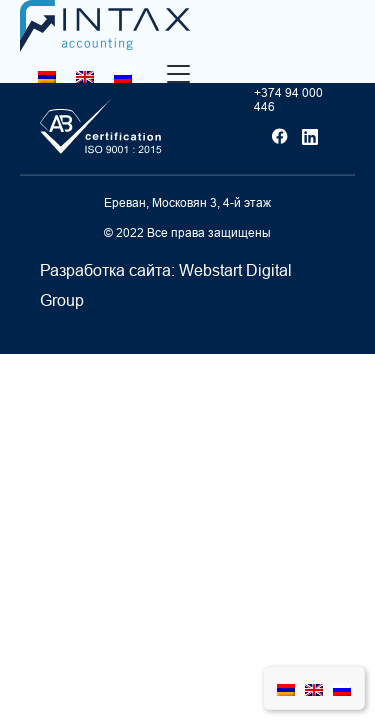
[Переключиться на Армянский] (47, 76)
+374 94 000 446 (288, 100)
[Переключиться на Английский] (85, 76)
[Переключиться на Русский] (123, 76)
